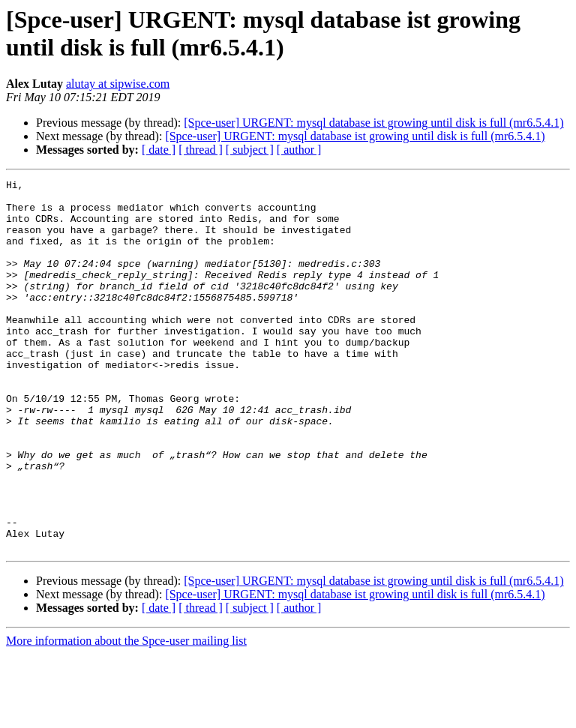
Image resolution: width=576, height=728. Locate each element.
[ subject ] (250, 150)
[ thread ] (201, 150)
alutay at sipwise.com (118, 84)
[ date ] (159, 150)
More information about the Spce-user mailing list (126, 715)
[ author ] (299, 150)
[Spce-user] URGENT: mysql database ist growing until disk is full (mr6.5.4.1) (373, 123)
